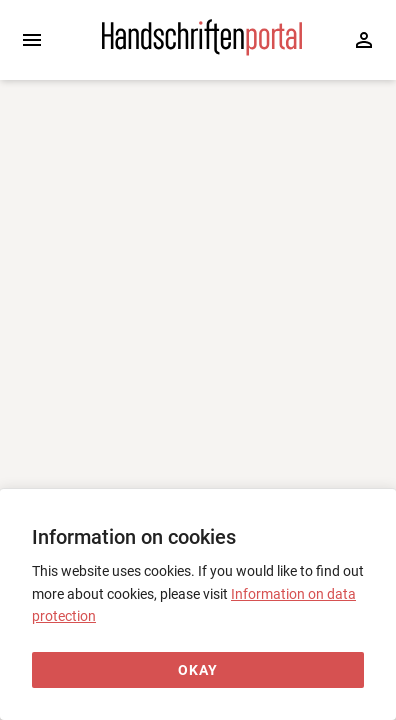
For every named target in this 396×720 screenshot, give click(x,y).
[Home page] (202, 51)
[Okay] (198, 670)
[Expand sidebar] (32, 40)
